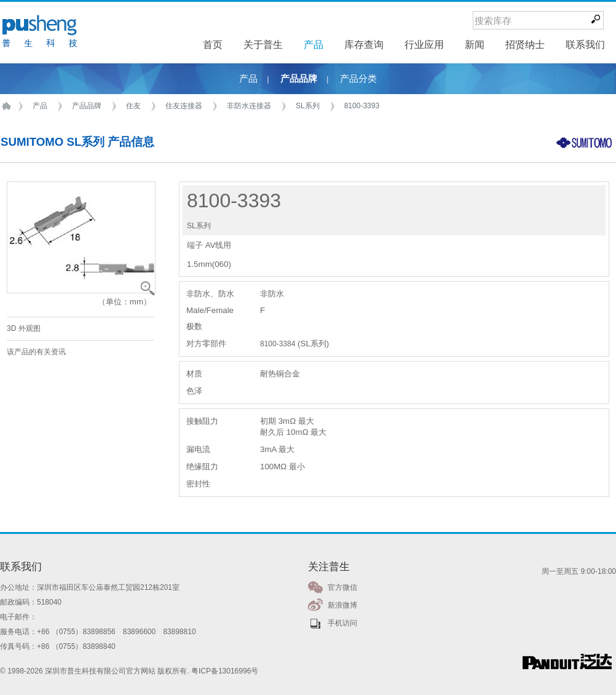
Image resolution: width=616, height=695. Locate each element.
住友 (133, 106)
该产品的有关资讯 (36, 352)
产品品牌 (299, 79)
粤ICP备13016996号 (225, 671)
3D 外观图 (24, 328)
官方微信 (342, 587)
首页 (9, 106)
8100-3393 (362, 106)
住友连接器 (184, 106)
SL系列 (308, 106)
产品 (248, 79)
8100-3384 (278, 344)
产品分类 (358, 79)
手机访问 (342, 623)
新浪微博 (342, 605)
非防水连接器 (249, 106)
